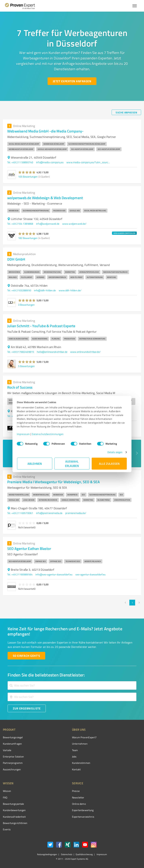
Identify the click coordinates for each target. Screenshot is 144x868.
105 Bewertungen (28, 177)
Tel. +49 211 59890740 (20, 162)
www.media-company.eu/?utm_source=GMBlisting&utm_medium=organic (88, 162)
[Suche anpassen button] (126, 112)
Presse (76, 791)
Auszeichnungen (12, 769)
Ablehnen (35, 464)
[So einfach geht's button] (26, 656)
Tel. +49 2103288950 (19, 290)
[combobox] (72, 685)
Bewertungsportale (13, 804)
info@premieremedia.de (49, 513)
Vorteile (7, 750)
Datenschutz (66, 854)
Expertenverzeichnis (83, 817)
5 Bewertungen (26, 366)
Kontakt (76, 769)
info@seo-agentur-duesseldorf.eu (54, 574)
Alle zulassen (109, 464)
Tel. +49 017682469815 (21, 352)
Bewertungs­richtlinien (15, 823)
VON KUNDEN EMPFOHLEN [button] (124, 233)
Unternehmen (80, 744)
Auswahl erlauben (72, 464)
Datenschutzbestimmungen (48, 434)
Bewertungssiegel (13, 737)
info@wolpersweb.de (48, 224)
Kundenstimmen (81, 763)
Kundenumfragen (12, 744)
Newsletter (78, 797)
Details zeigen (115, 452)
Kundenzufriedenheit (14, 817)
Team (75, 750)
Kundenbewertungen (14, 810)
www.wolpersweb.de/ (74, 224)
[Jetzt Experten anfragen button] (72, 81)
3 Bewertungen (26, 305)
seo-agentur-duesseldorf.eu (91, 574)
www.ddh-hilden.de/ (70, 290)
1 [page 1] (132, 603)
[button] (27, 172)
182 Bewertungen (28, 238)
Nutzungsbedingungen (47, 854)
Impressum (24, 434)
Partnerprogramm (13, 763)
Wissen (7, 791)
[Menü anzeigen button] (135, 6)
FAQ (5, 797)
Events (7, 829)
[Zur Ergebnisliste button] (27, 708)
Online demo (79, 804)
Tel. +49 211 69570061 (20, 513)
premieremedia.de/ (76, 513)
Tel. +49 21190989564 (20, 574)
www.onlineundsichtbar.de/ (85, 352)
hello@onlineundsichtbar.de (52, 352)
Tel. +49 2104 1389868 (20, 224)
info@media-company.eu (50, 162)
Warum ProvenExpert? (84, 737)
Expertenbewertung (83, 810)
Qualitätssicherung (84, 854)
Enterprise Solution (13, 756)
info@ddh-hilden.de (45, 290)
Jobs (74, 756)
